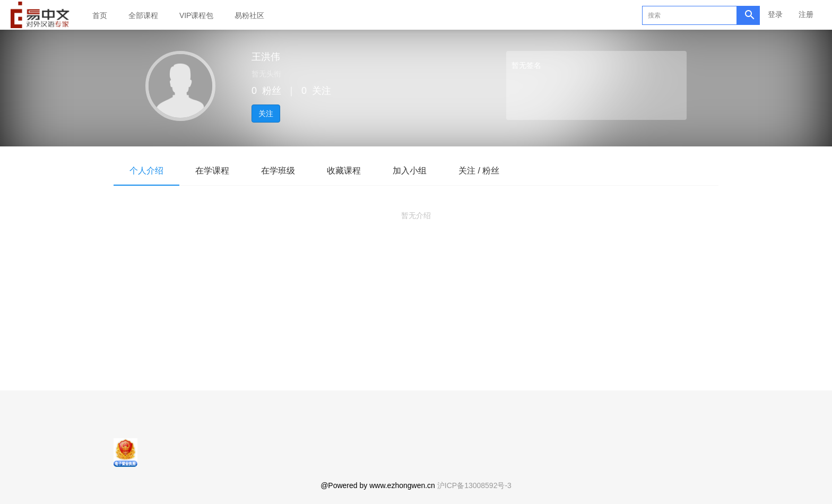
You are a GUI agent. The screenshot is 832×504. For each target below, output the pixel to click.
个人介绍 (146, 171)
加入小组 (410, 171)
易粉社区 (249, 15)
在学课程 (212, 171)
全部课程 (143, 15)
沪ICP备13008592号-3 (474, 485)
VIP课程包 (197, 15)
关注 (266, 114)
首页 (100, 15)
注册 (806, 14)
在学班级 (278, 171)
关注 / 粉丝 (479, 171)
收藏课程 (344, 171)
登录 (775, 14)
